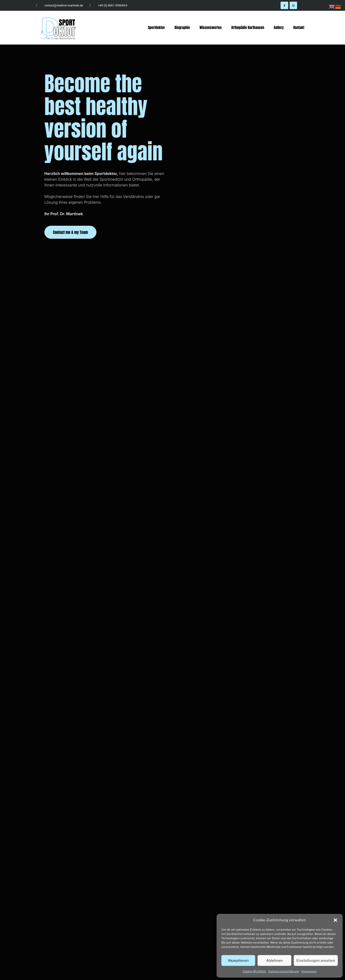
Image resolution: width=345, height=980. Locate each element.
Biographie (182, 27)
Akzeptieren (238, 961)
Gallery (279, 27)
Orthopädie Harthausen (248, 27)
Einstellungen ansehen (316, 961)
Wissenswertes (211, 27)
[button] (335, 920)
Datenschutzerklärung (284, 971)
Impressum (309, 971)
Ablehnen (274, 961)
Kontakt (299, 27)
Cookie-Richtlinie (254, 971)
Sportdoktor (156, 27)
